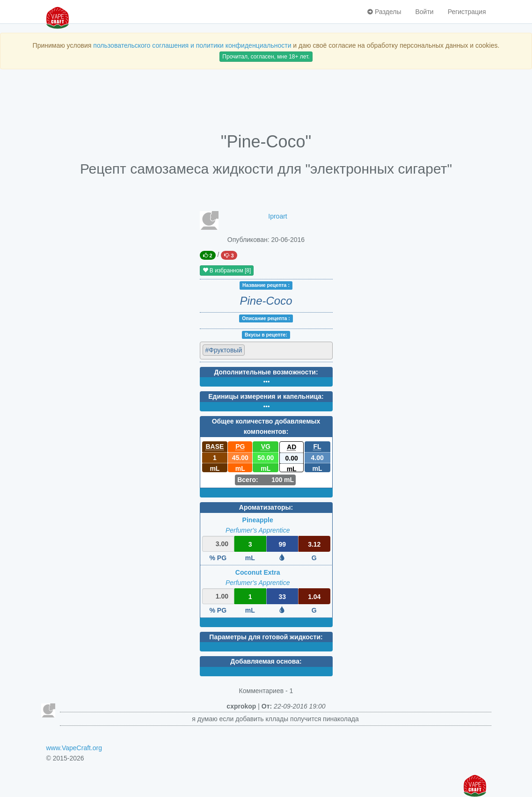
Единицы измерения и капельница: (266, 396)
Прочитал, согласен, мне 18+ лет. (266, 57)
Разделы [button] (384, 12)
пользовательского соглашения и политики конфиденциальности (192, 45)
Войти (424, 12)
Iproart (277, 216)
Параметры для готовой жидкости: (266, 637)
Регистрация (467, 12)
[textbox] (288, 350)
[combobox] (266, 351)
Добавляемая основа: (266, 661)
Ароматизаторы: (266, 507)
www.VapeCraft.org (74, 748)
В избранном (227, 271)
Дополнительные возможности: (266, 372)
